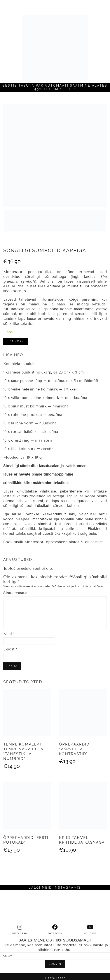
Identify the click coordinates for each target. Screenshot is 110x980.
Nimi (9, 634)
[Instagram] (14, 907)
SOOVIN (55, 964)
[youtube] (90, 930)
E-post (10, 649)
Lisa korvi (16, 341)
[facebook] (55, 930)
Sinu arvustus (17, 593)
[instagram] (20, 930)
